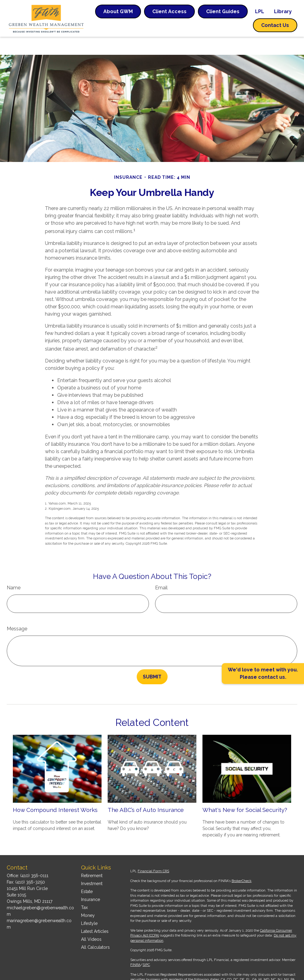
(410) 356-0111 (34, 861)
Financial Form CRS (153, 857)
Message (17, 611)
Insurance (91, 885)
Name (14, 570)
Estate (87, 877)
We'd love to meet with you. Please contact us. (263, 673)
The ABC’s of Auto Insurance (146, 791)
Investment (92, 869)
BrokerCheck (241, 867)
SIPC (146, 950)
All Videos (91, 925)
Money (88, 901)
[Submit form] (152, 659)
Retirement (92, 861)
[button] (118, 11)
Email (161, 570)
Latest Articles (95, 917)
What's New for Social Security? (245, 791)
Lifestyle (89, 909)
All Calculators (95, 933)
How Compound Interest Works (55, 791)
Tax (84, 893)
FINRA (135, 950)
